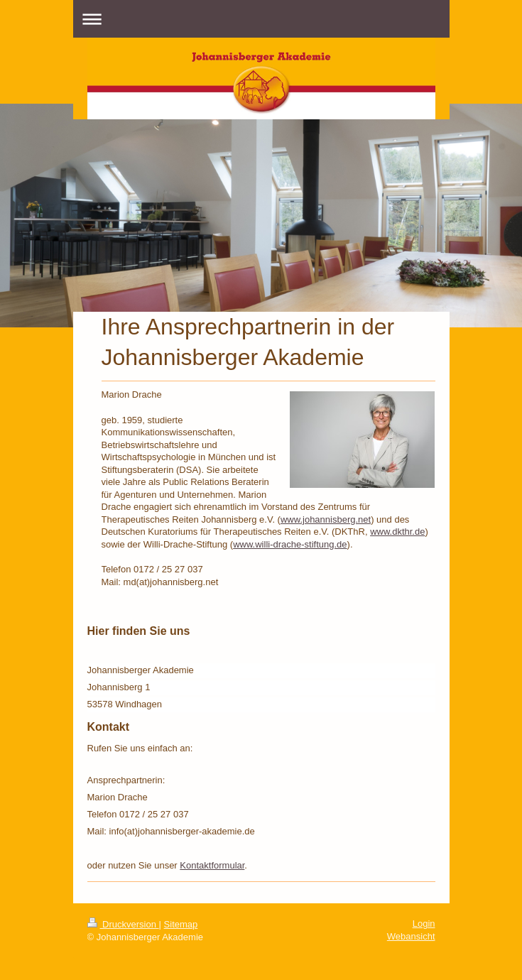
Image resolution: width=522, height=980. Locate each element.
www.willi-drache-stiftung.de (290, 544)
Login (424, 924)
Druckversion (123, 924)
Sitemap (181, 924)
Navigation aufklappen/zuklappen (261, 19)
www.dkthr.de (397, 532)
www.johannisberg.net (326, 519)
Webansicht (411, 936)
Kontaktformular (212, 865)
